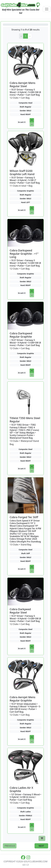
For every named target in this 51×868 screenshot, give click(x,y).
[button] (30, 36)
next (41, 846)
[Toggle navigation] (47, 9)
